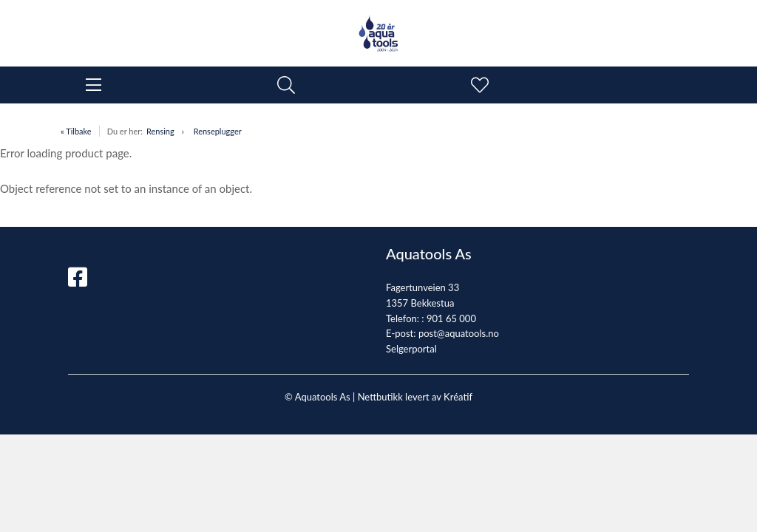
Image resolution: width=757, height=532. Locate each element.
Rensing (160, 131)
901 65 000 (451, 318)
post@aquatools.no (459, 333)
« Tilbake (76, 131)
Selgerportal (411, 349)
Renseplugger (218, 131)
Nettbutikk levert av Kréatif (415, 397)
